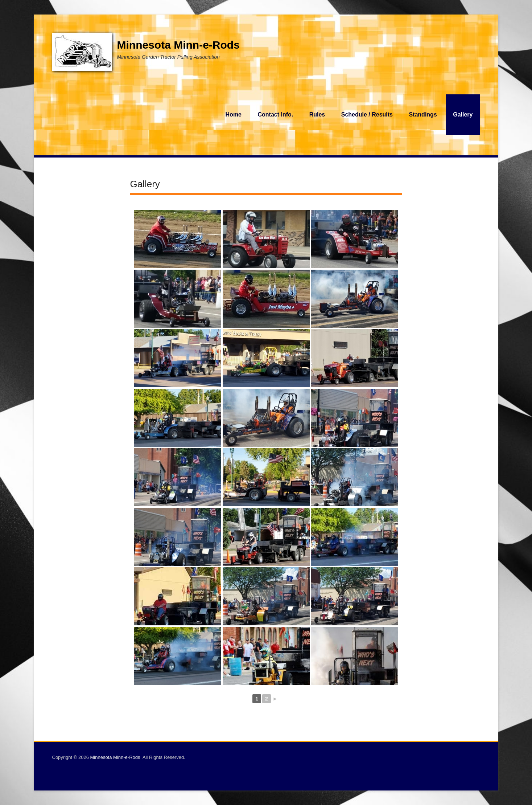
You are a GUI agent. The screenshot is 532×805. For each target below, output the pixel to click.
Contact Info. (275, 115)
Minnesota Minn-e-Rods (178, 45)
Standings (423, 115)
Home (234, 115)
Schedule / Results (367, 115)
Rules (317, 115)
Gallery (463, 115)
